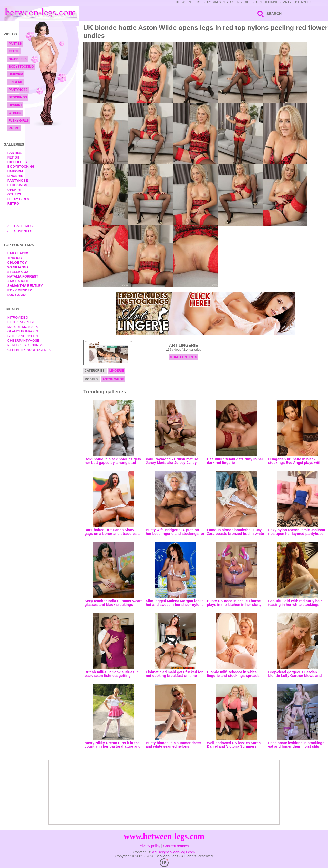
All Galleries (20, 226)
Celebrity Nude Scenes (29, 350)
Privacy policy (149, 846)
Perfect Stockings (25, 345)
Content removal (176, 846)
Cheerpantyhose (23, 341)
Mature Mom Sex (23, 327)
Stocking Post (21, 322)
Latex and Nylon (23, 336)
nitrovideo (18, 317)
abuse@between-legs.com (173, 852)
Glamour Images (23, 331)
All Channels (20, 231)
